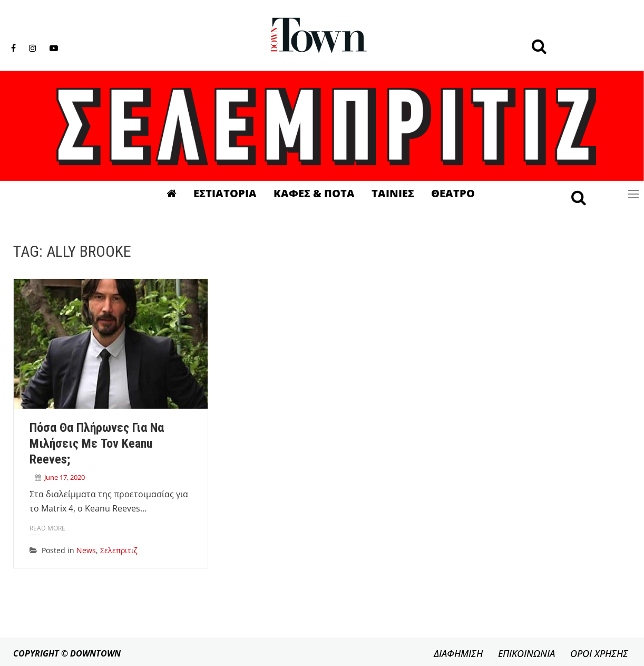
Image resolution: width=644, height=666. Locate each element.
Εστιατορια (225, 193)
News (86, 550)
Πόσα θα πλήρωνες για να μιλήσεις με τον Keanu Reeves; (97, 443)
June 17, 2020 (65, 477)
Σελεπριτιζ (119, 550)
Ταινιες (393, 193)
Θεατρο (453, 193)
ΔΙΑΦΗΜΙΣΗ (458, 653)
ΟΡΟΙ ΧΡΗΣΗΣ (599, 653)
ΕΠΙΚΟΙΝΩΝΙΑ (526, 653)
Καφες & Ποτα (314, 193)
